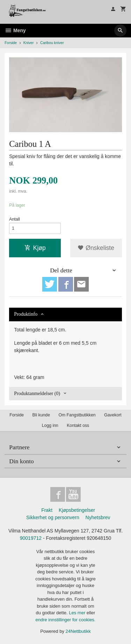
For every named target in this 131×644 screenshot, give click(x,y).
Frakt (47, 510)
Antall (14, 219)
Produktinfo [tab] (26, 314)
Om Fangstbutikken (77, 415)
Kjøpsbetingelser (77, 510)
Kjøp (35, 248)
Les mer (78, 613)
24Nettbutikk (78, 631)
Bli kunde (41, 415)
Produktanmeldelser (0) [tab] (37, 393)
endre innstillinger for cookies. (66, 620)
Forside (11, 43)
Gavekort (113, 415)
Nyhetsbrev (98, 517)
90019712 (31, 538)
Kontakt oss (78, 425)
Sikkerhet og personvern (53, 517)
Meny (15, 30)
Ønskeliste (96, 248)
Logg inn (50, 425)
